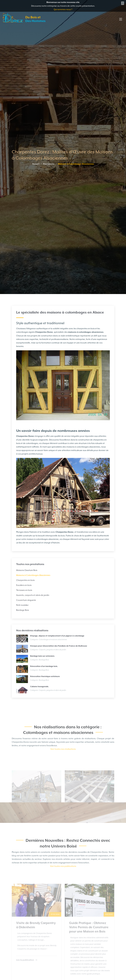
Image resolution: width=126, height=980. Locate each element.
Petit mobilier (22, 605)
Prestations (49, 164)
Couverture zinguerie (26, 600)
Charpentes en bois (25, 580)
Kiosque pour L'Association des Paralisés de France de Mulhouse (59, 646)
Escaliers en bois (24, 585)
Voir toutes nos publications (63, 876)
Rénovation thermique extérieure (45, 677)
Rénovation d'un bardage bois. (44, 666)
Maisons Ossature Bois (27, 570)
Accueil (36, 164)
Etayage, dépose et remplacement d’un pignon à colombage (57, 636)
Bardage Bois (23, 610)
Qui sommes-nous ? (63, 9)
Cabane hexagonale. (40, 687)
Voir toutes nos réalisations (63, 759)
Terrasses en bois (24, 590)
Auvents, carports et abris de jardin (33, 595)
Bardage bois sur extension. (43, 656)
